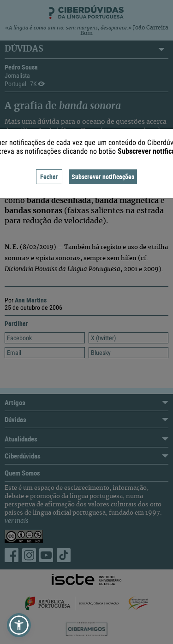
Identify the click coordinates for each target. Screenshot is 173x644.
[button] (19, 625)
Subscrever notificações (103, 177)
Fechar (49, 177)
